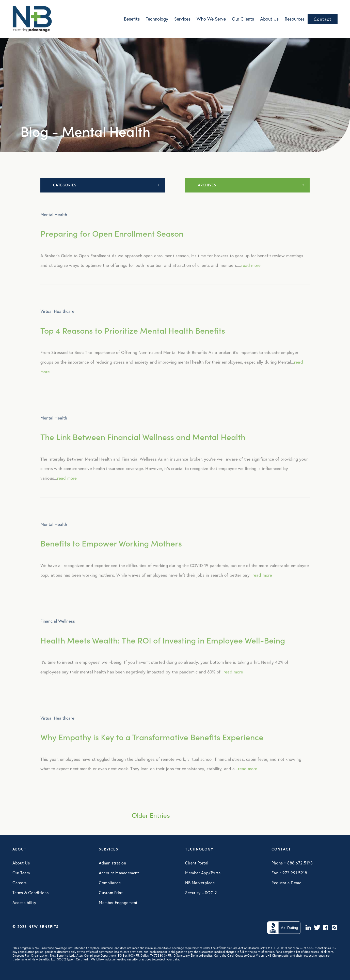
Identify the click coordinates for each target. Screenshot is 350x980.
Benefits (132, 19)
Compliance (110, 883)
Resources (295, 19)
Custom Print (111, 893)
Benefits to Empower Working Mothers (111, 552)
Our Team (21, 873)
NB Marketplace (200, 883)
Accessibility (24, 902)
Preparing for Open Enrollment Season (112, 242)
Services (182, 19)
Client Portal (197, 863)
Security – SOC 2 (201, 893)
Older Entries (151, 815)
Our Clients (243, 19)
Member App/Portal (203, 873)
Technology (157, 19)
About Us (269, 19)
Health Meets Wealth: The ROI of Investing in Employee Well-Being (163, 649)
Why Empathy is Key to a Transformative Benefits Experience (152, 746)
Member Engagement (118, 902)
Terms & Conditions (30, 893)
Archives (207, 185)
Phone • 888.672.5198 (292, 863)
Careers (20, 883)
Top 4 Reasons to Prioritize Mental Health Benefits (133, 339)
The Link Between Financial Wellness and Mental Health (143, 446)
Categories (65, 185)
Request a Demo (287, 883)
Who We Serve (211, 19)
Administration (112, 863)
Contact (323, 19)
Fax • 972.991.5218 (289, 873)
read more (251, 274)
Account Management (119, 873)
